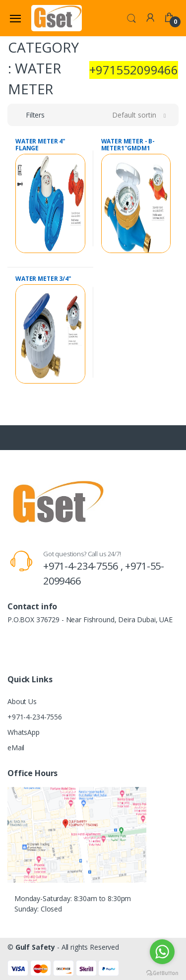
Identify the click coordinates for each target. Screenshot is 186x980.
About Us (22, 701)
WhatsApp (24, 732)
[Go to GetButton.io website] (162, 970)
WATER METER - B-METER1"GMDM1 (128, 145)
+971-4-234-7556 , (84, 566)
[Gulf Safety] (57, 18)
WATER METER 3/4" (43, 279)
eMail (16, 748)
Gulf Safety (35, 947)
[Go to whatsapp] (162, 952)
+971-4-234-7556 (35, 717)
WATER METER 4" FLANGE (40, 145)
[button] (131, 17)
